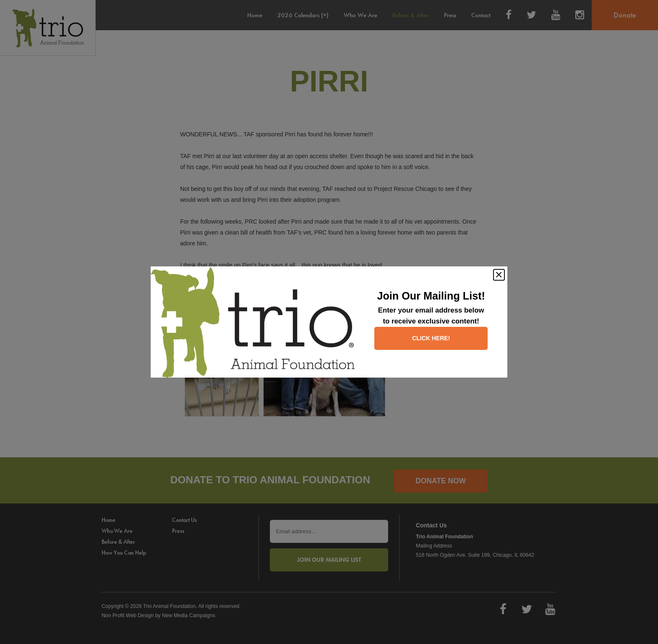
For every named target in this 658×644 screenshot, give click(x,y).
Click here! (431, 338)
